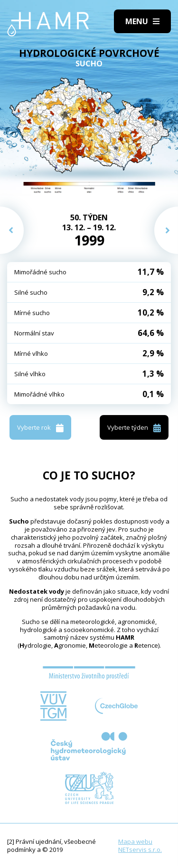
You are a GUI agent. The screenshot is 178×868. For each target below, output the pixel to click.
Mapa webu (135, 841)
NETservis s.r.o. (140, 850)
